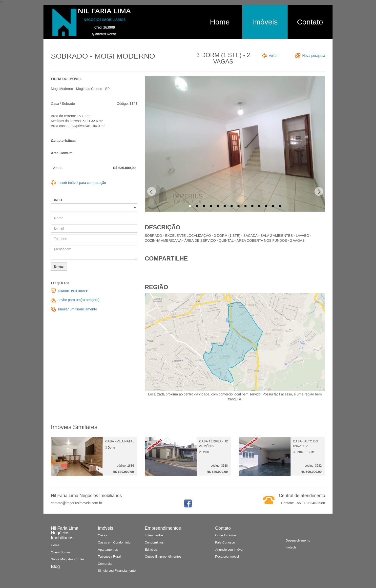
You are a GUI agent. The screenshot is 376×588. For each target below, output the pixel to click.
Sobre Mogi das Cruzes (68, 559)
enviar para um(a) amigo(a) (79, 300)
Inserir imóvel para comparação (82, 183)
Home (220, 22)
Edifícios (151, 550)
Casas (102, 535)
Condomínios (154, 542)
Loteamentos (154, 535)
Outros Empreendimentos (163, 556)
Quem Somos (61, 552)
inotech (291, 547)
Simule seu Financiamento (117, 571)
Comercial (105, 564)
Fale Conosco (225, 542)
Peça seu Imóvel (227, 556)
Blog (55, 566)
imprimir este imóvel (73, 290)
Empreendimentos (163, 528)
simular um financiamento (77, 309)
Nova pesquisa (314, 56)
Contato (310, 22)
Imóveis (265, 22)
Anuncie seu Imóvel (229, 550)
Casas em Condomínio (114, 542)
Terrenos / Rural (109, 556)
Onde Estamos (226, 535)
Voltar (273, 56)
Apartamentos (108, 550)
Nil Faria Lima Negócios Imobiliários (65, 533)
